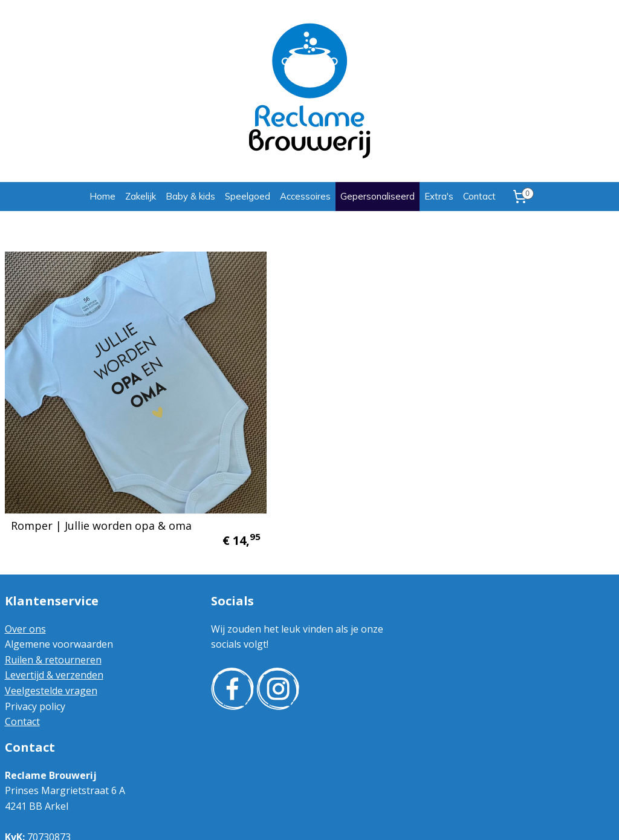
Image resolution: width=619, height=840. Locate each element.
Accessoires (305, 196)
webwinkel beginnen (344, 818)
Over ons (25, 564)
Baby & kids (190, 196)
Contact (479, 196)
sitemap (272, 818)
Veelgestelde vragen (51, 626)
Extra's (439, 196)
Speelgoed (248, 196)
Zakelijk (141, 196)
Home (102, 196)
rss (298, 818)
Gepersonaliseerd (378, 196)
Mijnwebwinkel (449, 818)
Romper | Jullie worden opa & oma (101, 460)
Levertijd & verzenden (54, 610)
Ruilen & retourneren (53, 595)
